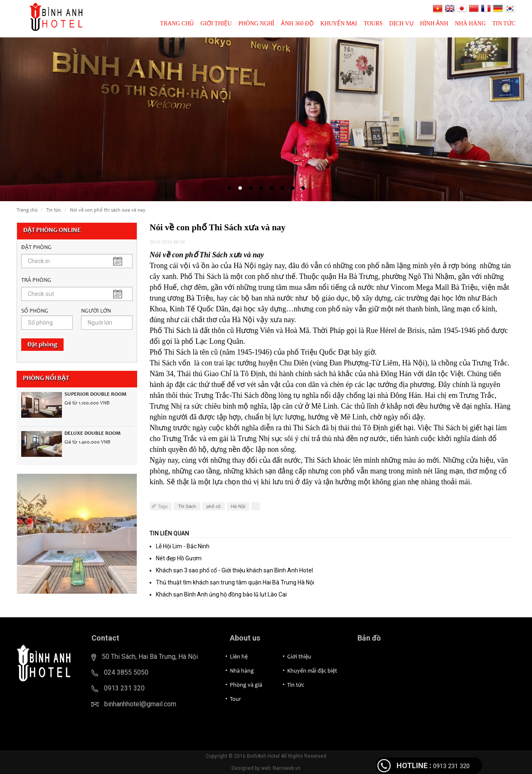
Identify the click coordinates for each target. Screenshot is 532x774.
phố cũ (214, 506)
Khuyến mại (339, 23)
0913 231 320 (124, 688)
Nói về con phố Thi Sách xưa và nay (108, 210)
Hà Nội (238, 506)
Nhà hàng (470, 23)
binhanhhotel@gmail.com (140, 704)
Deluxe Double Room (92, 434)
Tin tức (504, 23)
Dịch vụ (401, 23)
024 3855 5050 (126, 672)
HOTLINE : (414, 765)
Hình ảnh (434, 23)
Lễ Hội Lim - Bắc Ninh (183, 546)
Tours (373, 23)
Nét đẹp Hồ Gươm (179, 558)
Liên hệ (239, 657)
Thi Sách (187, 506)
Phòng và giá (246, 685)
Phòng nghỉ (256, 23)
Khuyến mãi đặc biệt (312, 671)
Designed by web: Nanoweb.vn (266, 768)
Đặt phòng (42, 345)
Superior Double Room (95, 395)
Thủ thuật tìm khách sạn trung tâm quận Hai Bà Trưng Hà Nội (235, 582)
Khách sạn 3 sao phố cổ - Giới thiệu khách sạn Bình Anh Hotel (234, 570)
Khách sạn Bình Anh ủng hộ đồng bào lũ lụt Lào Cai (221, 594)
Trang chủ (177, 23)
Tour (235, 700)
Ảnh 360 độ (297, 23)
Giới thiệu (216, 23)
